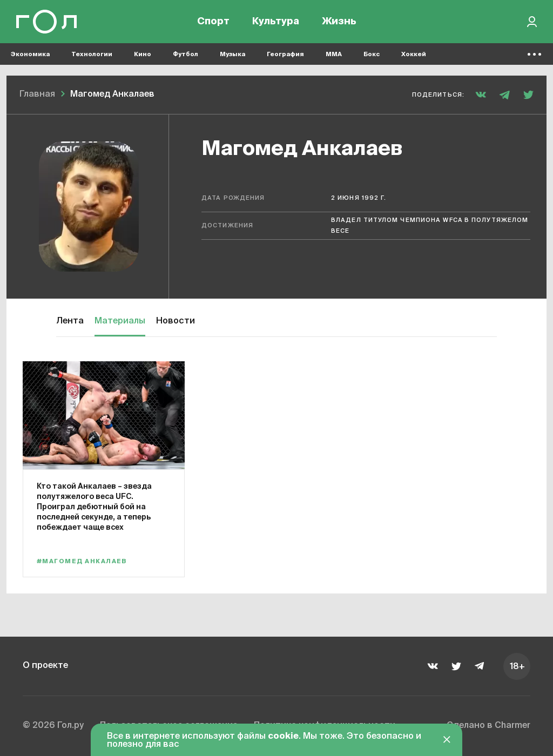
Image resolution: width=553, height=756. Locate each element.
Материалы (120, 321)
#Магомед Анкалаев (82, 561)
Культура (276, 22)
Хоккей (414, 54)
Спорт (213, 22)
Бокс (372, 54)
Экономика (30, 54)
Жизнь (339, 22)
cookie (283, 737)
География (285, 54)
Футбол (186, 54)
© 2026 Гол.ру (53, 726)
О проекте (45, 666)
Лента (70, 321)
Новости (176, 321)
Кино (143, 54)
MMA (334, 54)
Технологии (92, 54)
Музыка (232, 54)
